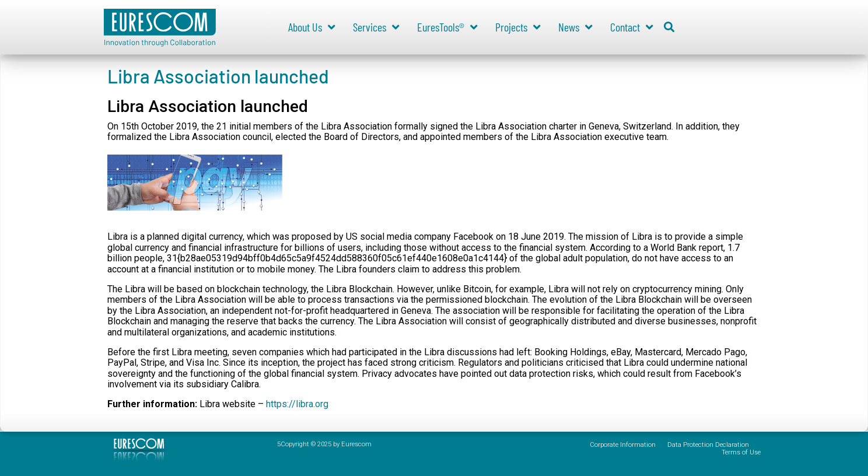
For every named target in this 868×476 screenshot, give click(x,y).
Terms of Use (741, 452)
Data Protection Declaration (708, 445)
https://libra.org (297, 404)
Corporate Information (623, 445)
